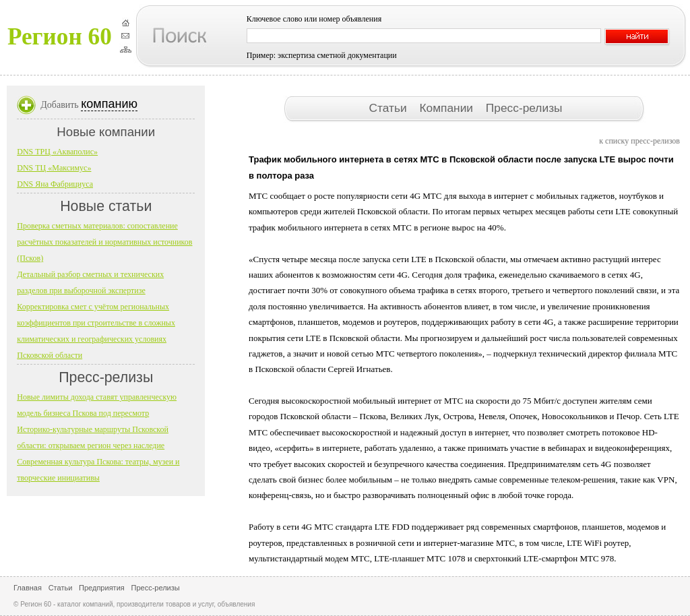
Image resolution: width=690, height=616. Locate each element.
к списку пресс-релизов (639, 141)
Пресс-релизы (524, 108)
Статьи (389, 108)
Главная (28, 588)
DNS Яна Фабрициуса (55, 184)
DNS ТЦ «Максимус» (54, 168)
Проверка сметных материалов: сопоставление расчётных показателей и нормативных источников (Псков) (104, 242)
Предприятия (102, 588)
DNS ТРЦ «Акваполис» (57, 152)
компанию (109, 104)
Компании (447, 108)
